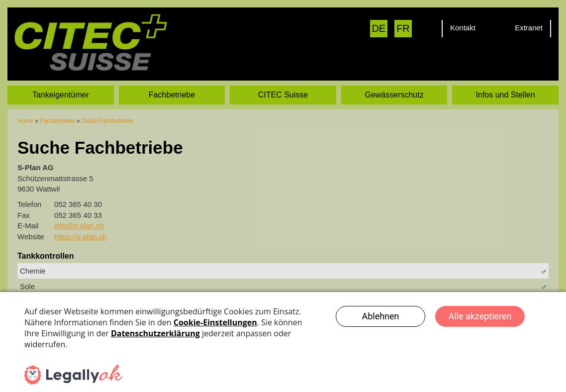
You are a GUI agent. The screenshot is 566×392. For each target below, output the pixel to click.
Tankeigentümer (61, 83)
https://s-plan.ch (81, 225)
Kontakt (463, 28)
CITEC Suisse (283, 83)
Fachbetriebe (172, 83)
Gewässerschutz (394, 83)
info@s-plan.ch (79, 214)
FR (403, 28)
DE (378, 28)
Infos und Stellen (506, 83)
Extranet (529, 28)
